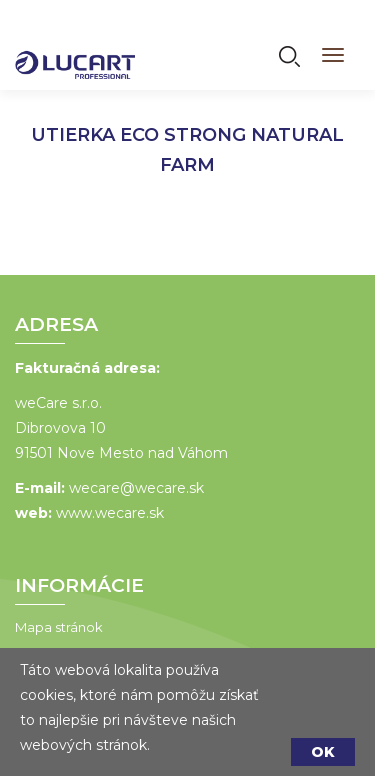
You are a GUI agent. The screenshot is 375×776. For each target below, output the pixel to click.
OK (323, 752)
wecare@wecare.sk (136, 488)
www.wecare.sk (110, 513)
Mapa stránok (59, 627)
